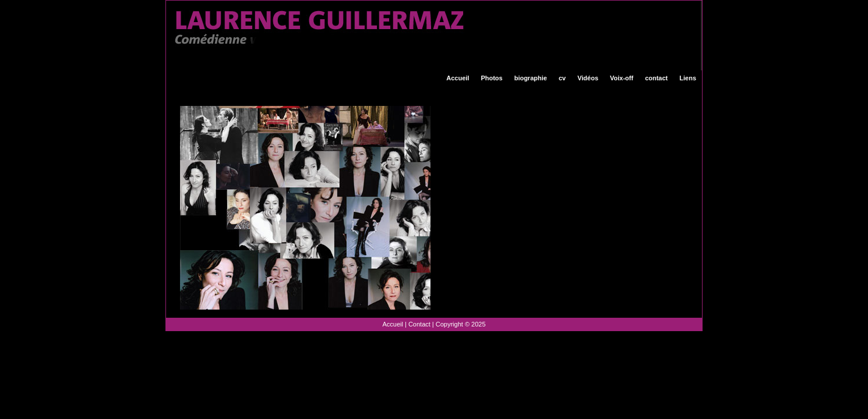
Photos (491, 78)
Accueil (458, 78)
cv (562, 78)
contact (656, 78)
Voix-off (622, 78)
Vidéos (588, 78)
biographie (531, 78)
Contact (419, 324)
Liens (688, 78)
